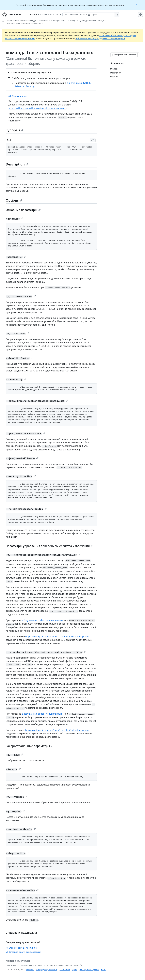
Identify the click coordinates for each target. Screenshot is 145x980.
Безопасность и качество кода (21, 21)
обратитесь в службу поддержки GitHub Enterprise (101, 38)
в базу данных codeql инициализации (42, 620)
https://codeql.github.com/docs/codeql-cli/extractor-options (57, 636)
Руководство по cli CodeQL (92, 21)
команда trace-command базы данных (25, 24)
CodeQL (72, 21)
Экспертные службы (89, 969)
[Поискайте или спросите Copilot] (91, 15)
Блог (103, 969)
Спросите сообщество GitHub (21, 948)
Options (14, 200)
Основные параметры (23, 210)
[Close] (137, 5)
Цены (75, 969)
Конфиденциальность (47, 969)
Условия (30, 969)
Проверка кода (58, 21)
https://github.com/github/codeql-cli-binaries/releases (37, 108)
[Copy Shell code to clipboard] (93, 140)
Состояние (65, 969)
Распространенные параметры (30, 746)
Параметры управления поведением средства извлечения (49, 546)
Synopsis (15, 130)
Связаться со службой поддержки (23, 952)
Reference (43, 21)
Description (17, 164)
